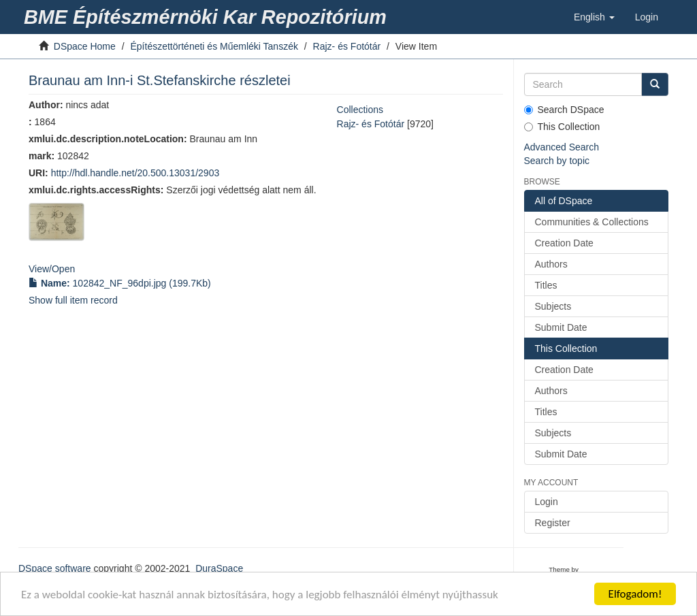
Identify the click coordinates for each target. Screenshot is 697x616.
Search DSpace (564, 110)
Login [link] (547, 502)
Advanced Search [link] (562, 147)
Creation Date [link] (564, 243)
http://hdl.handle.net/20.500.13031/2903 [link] (135, 173)
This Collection (562, 127)
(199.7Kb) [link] (120, 283)
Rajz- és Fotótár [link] (347, 46)
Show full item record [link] (73, 300)
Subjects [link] (553, 306)
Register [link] (553, 523)
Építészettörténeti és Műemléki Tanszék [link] (214, 46)
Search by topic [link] (557, 161)
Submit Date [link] (561, 327)
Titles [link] (546, 285)
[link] (208, 17)
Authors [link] (551, 264)
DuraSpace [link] (219, 568)
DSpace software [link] (55, 568)
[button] (594, 17)
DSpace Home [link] (85, 46)
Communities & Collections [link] (592, 222)
